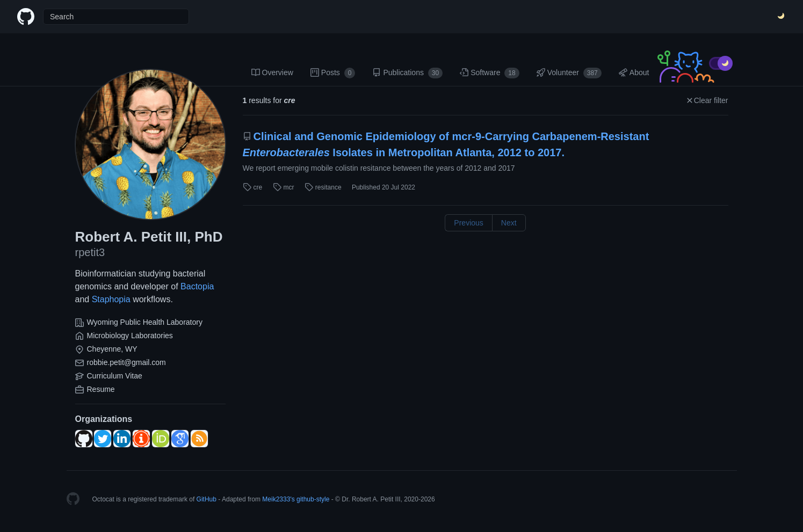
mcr (284, 187)
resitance (323, 187)
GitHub (207, 499)
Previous (468, 223)
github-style (313, 499)
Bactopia (197, 286)
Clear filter (707, 100)
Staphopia (111, 299)
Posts (333, 73)
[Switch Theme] (782, 17)
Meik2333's (278, 499)
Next (509, 223)
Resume (101, 389)
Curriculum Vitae (115, 376)
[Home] (26, 17)
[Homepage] (73, 499)
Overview (272, 72)
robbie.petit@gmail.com (126, 362)
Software (490, 73)
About (634, 72)
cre (253, 187)
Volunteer (569, 73)
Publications (407, 73)
